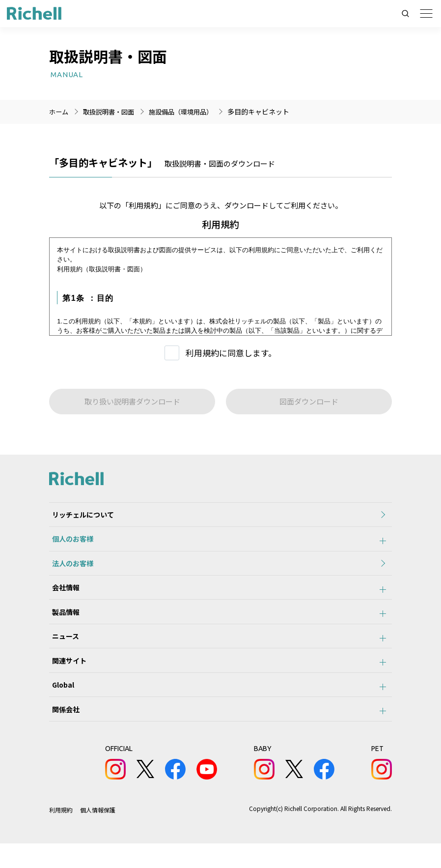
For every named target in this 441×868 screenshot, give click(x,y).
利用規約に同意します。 (231, 353)
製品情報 (63, 624)
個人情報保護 (98, 834)
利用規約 (61, 834)
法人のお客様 (70, 570)
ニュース (63, 651)
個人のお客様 (70, 543)
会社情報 (63, 597)
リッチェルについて (80, 516)
